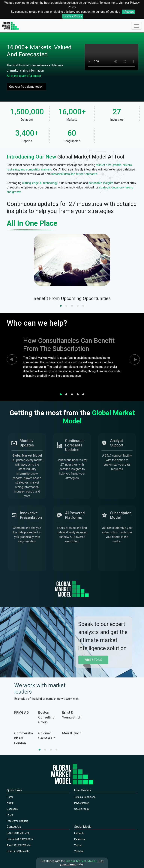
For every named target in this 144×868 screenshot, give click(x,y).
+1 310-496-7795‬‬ (21, 833)
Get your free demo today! (26, 87)
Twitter (78, 845)
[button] (61, 306)
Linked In (79, 833)
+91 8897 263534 (21, 845)
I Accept (128, 12)
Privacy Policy (73, 16)
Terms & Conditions (85, 797)
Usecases (12, 809)
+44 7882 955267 (24, 839)
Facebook (80, 839)
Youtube (79, 851)
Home (10, 797)
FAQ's (10, 815)
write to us (93, 660)
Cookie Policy (82, 809)
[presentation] (9, 360)
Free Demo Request (17, 821)
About (10, 803)
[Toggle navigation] (136, 26)
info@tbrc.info (22, 851)
